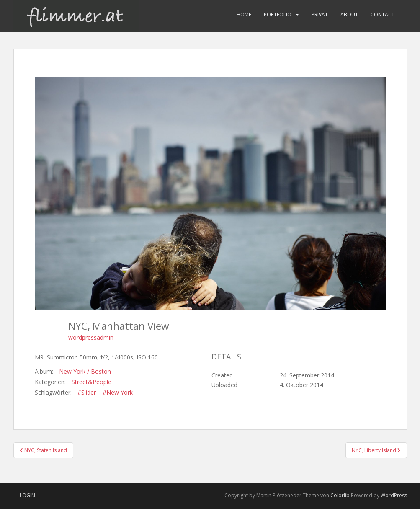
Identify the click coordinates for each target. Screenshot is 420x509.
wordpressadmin (91, 337)
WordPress (394, 495)
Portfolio (278, 14)
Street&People (91, 382)
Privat (320, 14)
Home (244, 14)
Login (27, 495)
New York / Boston (85, 371)
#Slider (87, 392)
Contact (383, 14)
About (349, 14)
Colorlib (340, 495)
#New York (118, 392)
